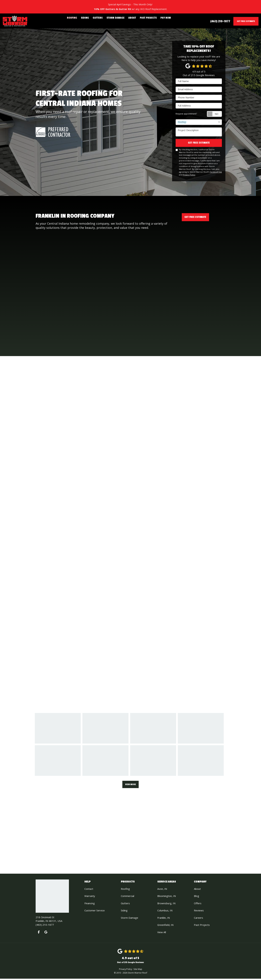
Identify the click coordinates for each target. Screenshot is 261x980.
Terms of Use (216, 173)
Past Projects (202, 926)
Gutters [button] (101, 21)
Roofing (125, 890)
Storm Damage (130, 919)
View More (131, 785)
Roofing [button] (79, 21)
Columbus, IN (165, 912)
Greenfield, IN (165, 926)
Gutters (125, 905)
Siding (124, 912)
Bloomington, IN (167, 897)
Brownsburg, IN (166, 905)
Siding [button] (90, 21)
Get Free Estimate (246, 21)
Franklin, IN (164, 919)
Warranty (90, 897)
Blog (196, 897)
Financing (90, 905)
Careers (198, 919)
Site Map (138, 970)
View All (162, 933)
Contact (89, 890)
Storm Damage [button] (116, 21)
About (197, 890)
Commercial (128, 897)
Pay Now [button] (159, 21)
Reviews (199, 912)
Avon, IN (162, 890)
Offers (198, 905)
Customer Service (95, 912)
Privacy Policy (189, 176)
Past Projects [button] (144, 21)
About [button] (130, 21)
